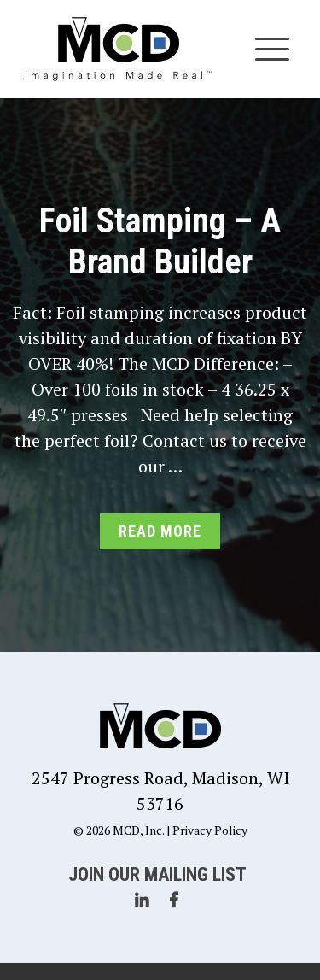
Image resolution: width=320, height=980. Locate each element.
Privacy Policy (210, 830)
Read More (160, 531)
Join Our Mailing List (157, 874)
